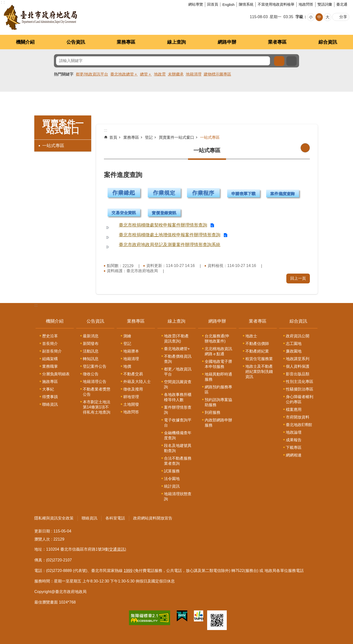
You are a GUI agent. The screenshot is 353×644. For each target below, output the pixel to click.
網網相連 (294, 455)
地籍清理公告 (95, 382)
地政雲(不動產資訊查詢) (176, 339)
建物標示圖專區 (217, 74)
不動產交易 (133, 374)
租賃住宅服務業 (259, 359)
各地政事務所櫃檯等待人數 (178, 397)
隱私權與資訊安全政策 (54, 518)
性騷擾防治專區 (300, 389)
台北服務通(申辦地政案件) (217, 339)
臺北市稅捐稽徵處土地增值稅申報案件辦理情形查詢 (170, 235)
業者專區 (277, 42)
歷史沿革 (50, 336)
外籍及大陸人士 (137, 382)
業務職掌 (50, 366)
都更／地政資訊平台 (178, 372)
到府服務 (213, 412)
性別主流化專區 (300, 382)
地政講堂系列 (298, 359)
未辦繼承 (176, 74)
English (228, 5)
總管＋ (146, 74)
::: (36, 305)
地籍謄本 (131, 351)
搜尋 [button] (279, 61)
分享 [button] (343, 17)
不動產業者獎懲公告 (97, 392)
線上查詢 (176, 42)
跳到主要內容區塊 (3, 3)
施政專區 (50, 382)
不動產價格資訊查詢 (178, 359)
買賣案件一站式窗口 (63, 127)
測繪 (127, 336)
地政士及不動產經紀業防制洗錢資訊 (259, 372)
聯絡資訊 (50, 404)
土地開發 (131, 404)
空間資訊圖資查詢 (178, 384)
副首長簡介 (52, 351)
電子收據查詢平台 (178, 423)
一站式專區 (53, 146)
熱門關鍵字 (64, 74)
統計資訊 (172, 486)
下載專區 (294, 448)
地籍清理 (194, 74)
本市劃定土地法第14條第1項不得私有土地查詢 (97, 407)
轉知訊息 (91, 359)
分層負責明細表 (56, 374)
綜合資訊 (328, 42)
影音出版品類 (298, 374)
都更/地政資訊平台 (92, 74)
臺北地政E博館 (299, 425)
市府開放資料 (298, 417)
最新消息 (91, 336)
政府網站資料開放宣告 (153, 518)
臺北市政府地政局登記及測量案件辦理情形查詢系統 (170, 245)
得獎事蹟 (50, 397)
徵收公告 (91, 374)
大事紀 (48, 389)
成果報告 (294, 440)
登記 (149, 137)
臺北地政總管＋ (124, 74)
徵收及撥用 (133, 389)
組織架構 (50, 359)
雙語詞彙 (325, 4)
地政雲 (160, 74)
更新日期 (42, 531)
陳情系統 (246, 4)
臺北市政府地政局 (40, 17)
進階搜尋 (291, 61)
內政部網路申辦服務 (218, 423)
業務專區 (126, 42)
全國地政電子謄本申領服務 (218, 364)
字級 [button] (299, 17)
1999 (128, 571)
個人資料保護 (298, 366)
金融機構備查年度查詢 (178, 435)
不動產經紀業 (257, 351)
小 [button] (311, 17)
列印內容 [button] (305, 148)
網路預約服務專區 (218, 390)
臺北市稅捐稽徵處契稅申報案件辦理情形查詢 (163, 225)
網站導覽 (196, 4)
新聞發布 (91, 344)
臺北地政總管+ (177, 349)
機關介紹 (25, 42)
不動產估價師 (257, 344)
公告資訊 (76, 42)
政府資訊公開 (298, 336)
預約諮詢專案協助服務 (218, 402)
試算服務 (172, 471)
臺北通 (342, 4)
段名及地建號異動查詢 (178, 448)
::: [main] (106, 130)
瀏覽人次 (42, 539)
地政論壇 (294, 432)
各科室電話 (115, 518)
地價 (127, 366)
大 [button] (328, 17)
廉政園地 (294, 351)
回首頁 (213, 4)
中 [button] (319, 17)
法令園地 (172, 479)
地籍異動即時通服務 (218, 377)
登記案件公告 (95, 366)
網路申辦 (227, 42)
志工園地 (294, 344)
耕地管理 (131, 397)
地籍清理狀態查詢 (178, 496)
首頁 (113, 137)
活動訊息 (91, 351)
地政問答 (306, 4)
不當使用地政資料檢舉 (276, 4)
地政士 (251, 336)
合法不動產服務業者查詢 (178, 461)
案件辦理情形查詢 (178, 410)
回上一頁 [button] (298, 278)
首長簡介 (50, 344)
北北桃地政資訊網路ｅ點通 (218, 351)
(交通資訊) (117, 549)
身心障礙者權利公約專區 (300, 399)
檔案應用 (294, 410)
